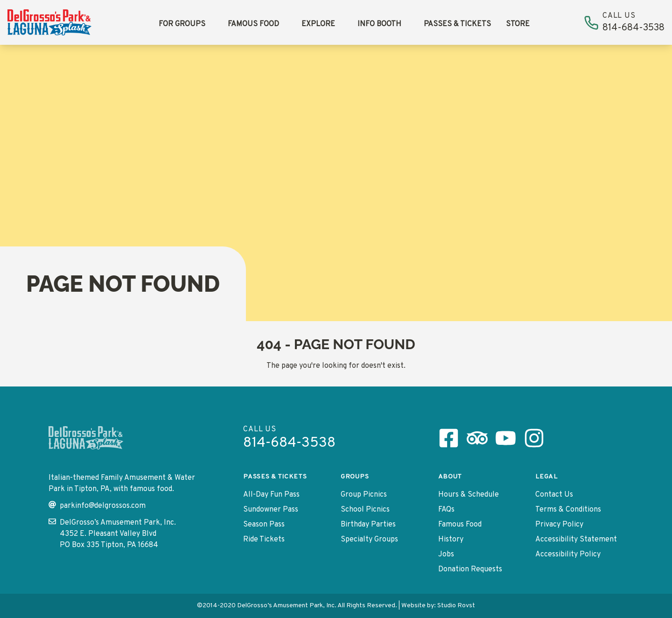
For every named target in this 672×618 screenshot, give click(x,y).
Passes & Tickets (457, 24)
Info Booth (379, 24)
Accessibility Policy (568, 555)
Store (518, 24)
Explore (318, 24)
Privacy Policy (559, 525)
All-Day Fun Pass (271, 495)
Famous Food (253, 24)
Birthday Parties (368, 525)
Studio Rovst (456, 606)
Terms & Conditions (568, 510)
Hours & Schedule (469, 495)
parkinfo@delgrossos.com (97, 506)
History (451, 540)
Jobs (446, 555)
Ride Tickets (264, 540)
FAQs (446, 510)
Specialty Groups (369, 540)
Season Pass (264, 525)
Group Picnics (364, 495)
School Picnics (365, 510)
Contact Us (554, 495)
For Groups (182, 24)
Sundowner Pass (271, 510)
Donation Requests (470, 569)
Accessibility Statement (576, 540)
